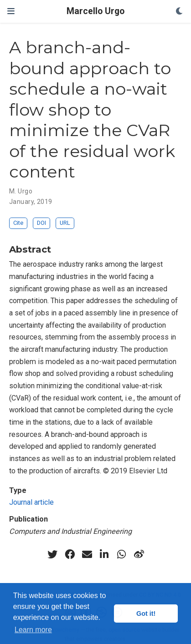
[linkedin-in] (104, 554)
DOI (41, 223)
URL (65, 223)
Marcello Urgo (95, 11)
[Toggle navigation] (11, 11)
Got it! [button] (146, 614)
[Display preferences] (180, 12)
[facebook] (70, 554)
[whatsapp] (122, 554)
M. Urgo (21, 191)
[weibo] (139, 554)
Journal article (31, 502)
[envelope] (87, 554)
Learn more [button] (33, 630)
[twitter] (52, 554)
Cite (18, 223)
